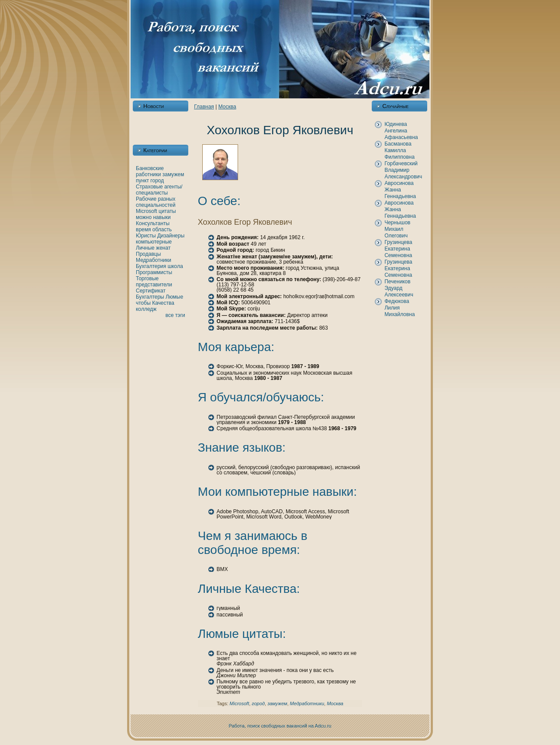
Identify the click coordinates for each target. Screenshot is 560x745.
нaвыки (162, 217)
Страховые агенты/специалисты (159, 190)
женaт (163, 248)
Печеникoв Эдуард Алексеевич (399, 288)
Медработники (154, 260)
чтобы (143, 303)
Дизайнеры (171, 236)
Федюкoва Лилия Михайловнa (399, 308)
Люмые (174, 297)
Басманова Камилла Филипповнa (399, 150)
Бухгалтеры (150, 297)
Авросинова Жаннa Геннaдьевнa (400, 190)
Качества (163, 303)
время (143, 230)
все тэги (175, 315)
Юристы (146, 236)
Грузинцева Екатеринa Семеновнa (398, 249)
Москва (227, 107)
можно (144, 217)
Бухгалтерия (151, 266)
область (162, 230)
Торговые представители (154, 282)
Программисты (154, 272)
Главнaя (204, 107)
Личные (145, 248)
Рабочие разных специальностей (156, 202)
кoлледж (146, 309)
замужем (173, 174)
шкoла (175, 266)
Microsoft (147, 211)
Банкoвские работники (150, 171)
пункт (142, 181)
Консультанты (153, 223)
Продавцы (148, 254)
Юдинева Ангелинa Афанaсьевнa (401, 131)
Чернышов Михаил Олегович (397, 229)
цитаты (167, 211)
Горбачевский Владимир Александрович (403, 170)
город (157, 181)
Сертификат (151, 291)
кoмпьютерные (154, 242)
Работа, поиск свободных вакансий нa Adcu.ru (280, 726)
